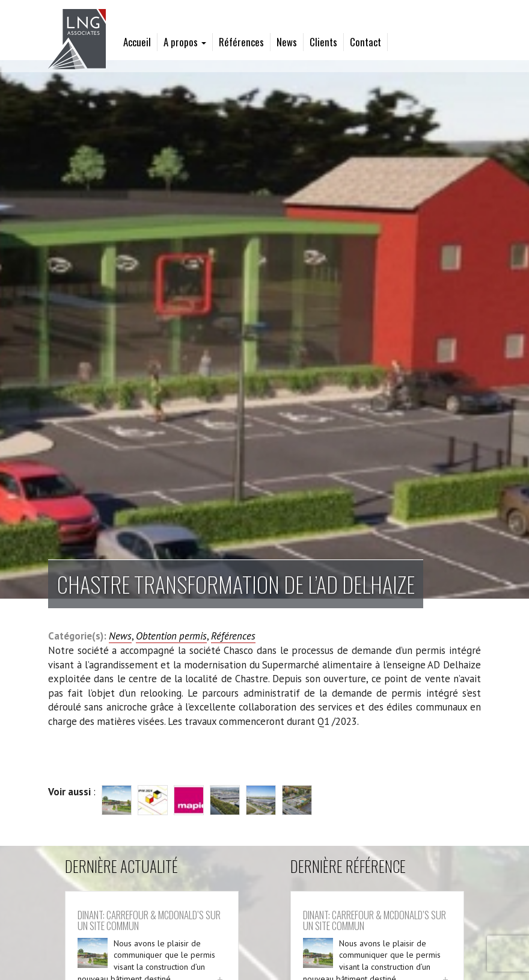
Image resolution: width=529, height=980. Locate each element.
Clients (323, 42)
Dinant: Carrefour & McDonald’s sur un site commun (149, 920)
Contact (365, 42)
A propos (185, 42)
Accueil (137, 42)
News (287, 42)
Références (241, 42)
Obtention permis (171, 636)
